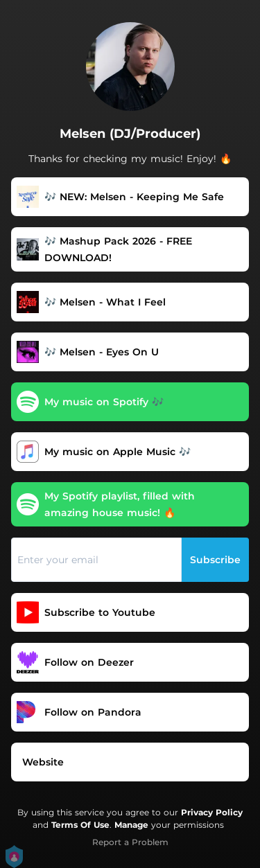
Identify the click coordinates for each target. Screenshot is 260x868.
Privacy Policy (212, 812)
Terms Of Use (80, 825)
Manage (131, 825)
